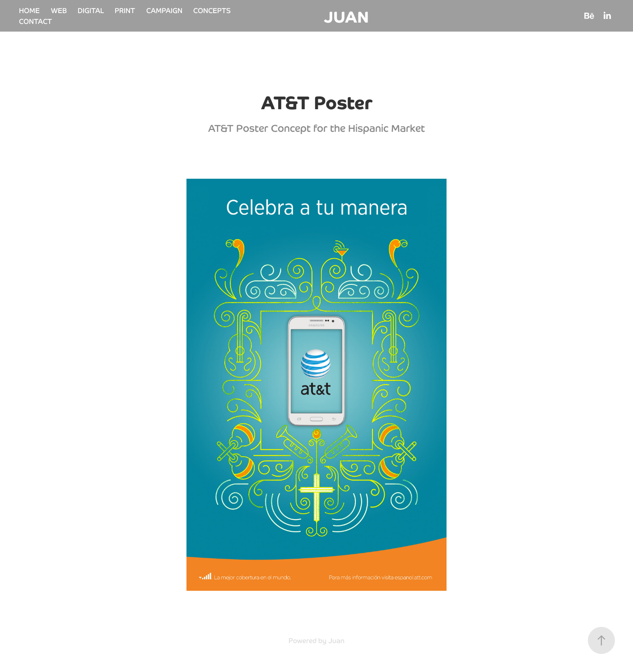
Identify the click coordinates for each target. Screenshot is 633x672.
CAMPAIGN (164, 10)
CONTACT (35, 21)
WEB (59, 10)
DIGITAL (91, 10)
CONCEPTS (212, 10)
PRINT (125, 10)
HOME (29, 10)
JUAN (346, 16)
